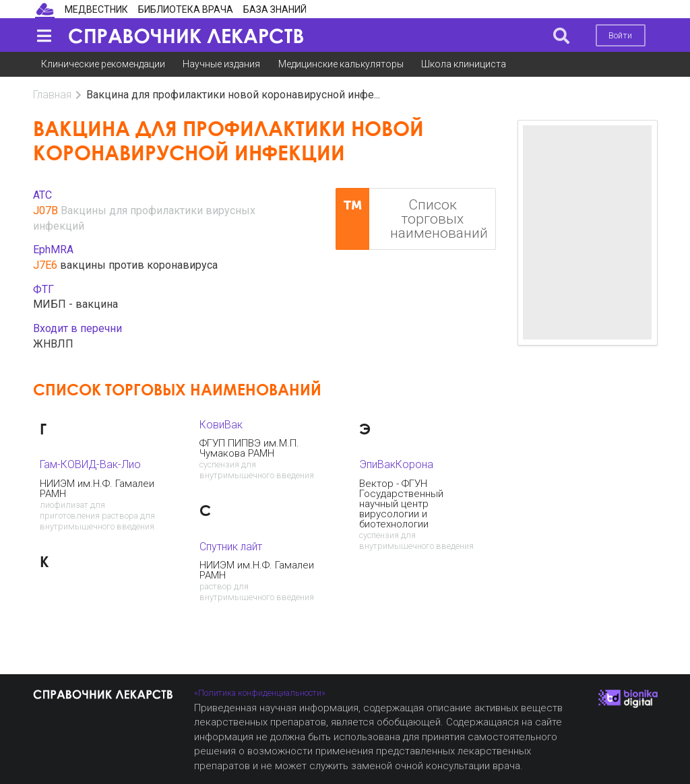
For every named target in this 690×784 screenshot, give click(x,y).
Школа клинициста (464, 64)
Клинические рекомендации (103, 64)
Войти (620, 35)
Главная (52, 95)
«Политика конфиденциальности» (260, 693)
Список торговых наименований (412, 219)
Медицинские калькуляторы (341, 64)
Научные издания (221, 64)
